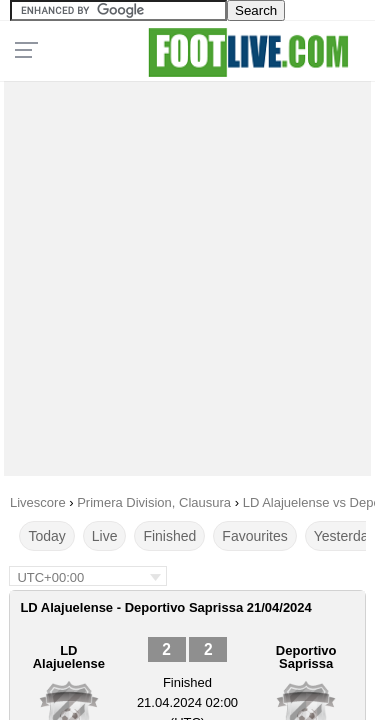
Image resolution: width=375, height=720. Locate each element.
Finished (169, 536)
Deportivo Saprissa (306, 657)
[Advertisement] (187, 273)
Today (46, 536)
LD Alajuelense (69, 657)
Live (105, 536)
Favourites (254, 536)
